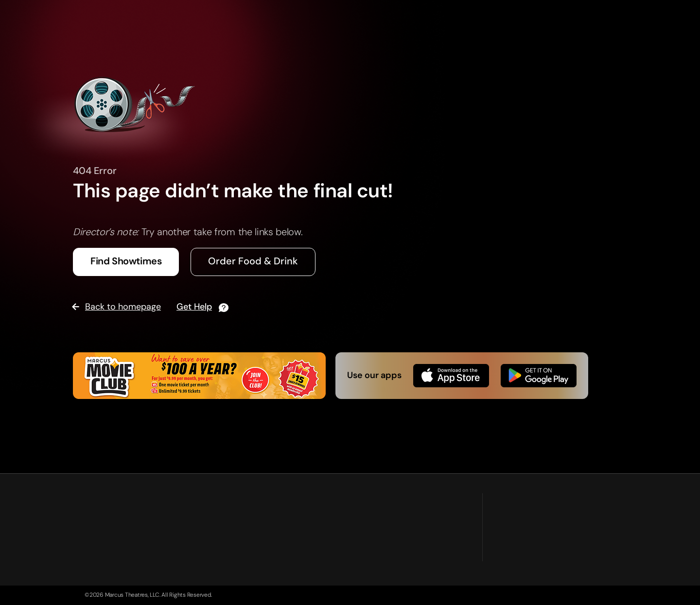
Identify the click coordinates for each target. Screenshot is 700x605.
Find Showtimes (126, 261)
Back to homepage (123, 307)
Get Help (194, 307)
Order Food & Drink (253, 261)
